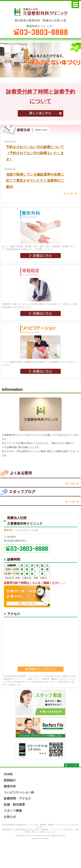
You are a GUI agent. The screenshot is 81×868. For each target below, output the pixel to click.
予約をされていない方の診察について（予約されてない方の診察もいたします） (35, 153)
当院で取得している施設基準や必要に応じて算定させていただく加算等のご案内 (35, 181)
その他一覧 (72, 193)
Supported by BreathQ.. (41, 838)
